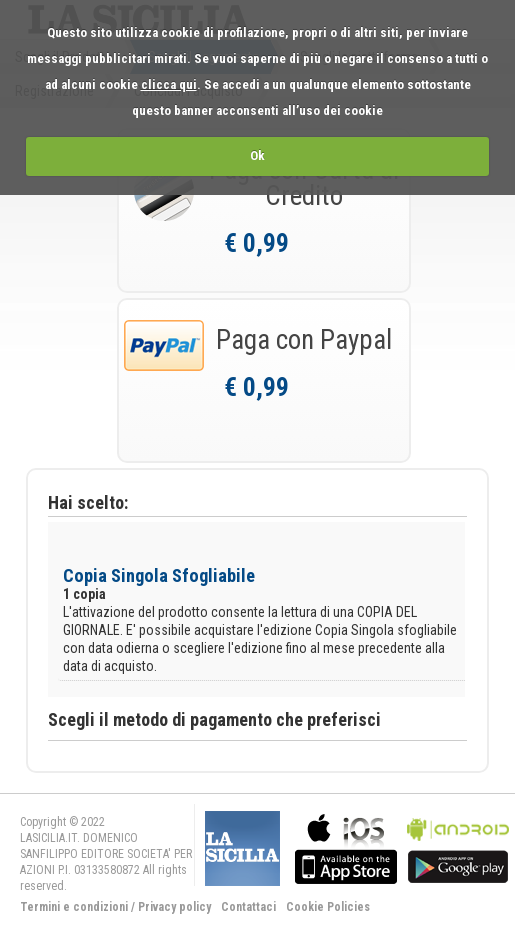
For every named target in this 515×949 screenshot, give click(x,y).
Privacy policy (174, 907)
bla (346, 846)
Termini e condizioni (74, 907)
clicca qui (169, 84)
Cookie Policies (328, 907)
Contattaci (248, 907)
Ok (257, 155)
